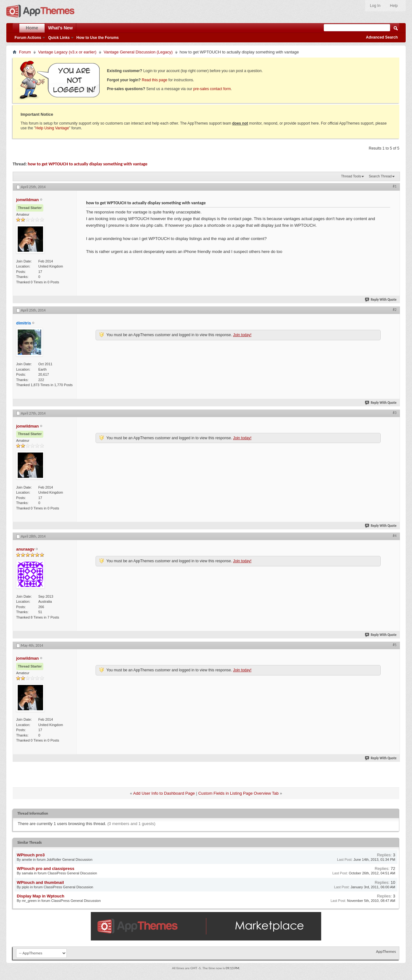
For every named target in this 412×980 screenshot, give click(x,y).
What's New (60, 28)
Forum (25, 52)
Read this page (155, 80)
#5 (395, 645)
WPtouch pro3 (31, 855)
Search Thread (380, 176)
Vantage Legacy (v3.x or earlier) (67, 52)
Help (394, 6)
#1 (395, 186)
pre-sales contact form (212, 89)
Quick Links (59, 38)
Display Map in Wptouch (41, 896)
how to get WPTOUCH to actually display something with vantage (88, 164)
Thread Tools (351, 176)
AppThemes (386, 951)
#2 (395, 310)
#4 (395, 536)
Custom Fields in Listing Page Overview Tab (238, 793)
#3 (395, 413)
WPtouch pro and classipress (46, 869)
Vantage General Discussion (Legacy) (138, 52)
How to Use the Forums (97, 38)
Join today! (242, 335)
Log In (375, 6)
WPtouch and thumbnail (40, 882)
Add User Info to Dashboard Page (164, 793)
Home (32, 28)
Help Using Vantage (52, 128)
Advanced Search (382, 37)
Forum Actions (28, 38)
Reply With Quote (381, 300)
